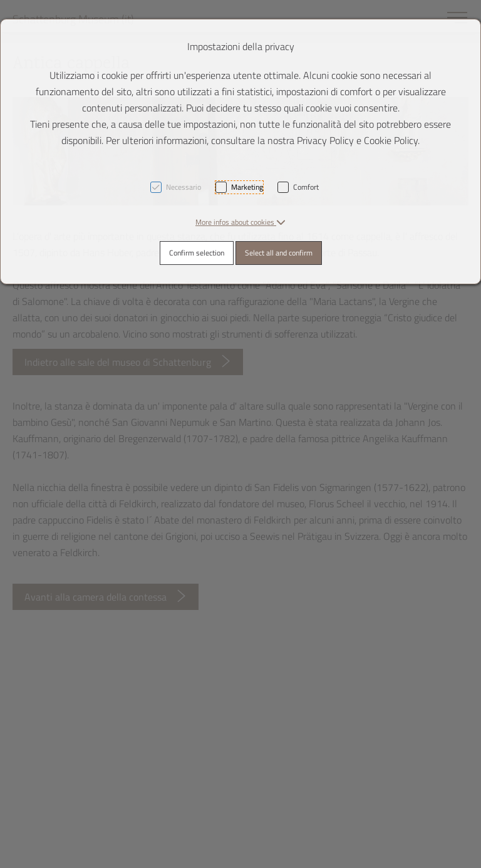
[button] (240, 222)
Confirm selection (197, 253)
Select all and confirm (279, 253)
